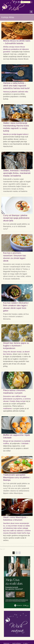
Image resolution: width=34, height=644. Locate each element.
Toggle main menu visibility (32, 11)
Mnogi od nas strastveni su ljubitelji (17, 441)
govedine (7, 52)
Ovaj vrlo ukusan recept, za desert (16, 352)
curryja (23, 401)
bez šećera (7, 354)
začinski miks (23, 92)
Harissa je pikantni (11, 92)
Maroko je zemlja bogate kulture (15, 134)
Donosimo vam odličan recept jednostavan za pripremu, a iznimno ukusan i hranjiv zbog (17, 399)
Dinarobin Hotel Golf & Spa (20, 533)
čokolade (25, 443)
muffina (6, 443)
